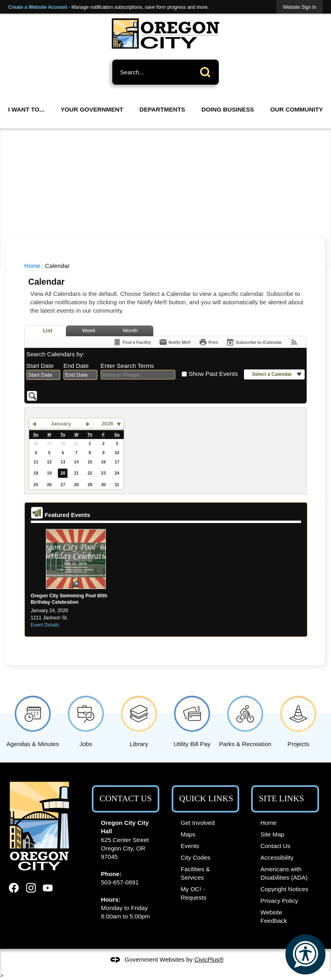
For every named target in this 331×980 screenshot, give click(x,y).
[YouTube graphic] (48, 888)
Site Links (282, 798)
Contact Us (275, 846)
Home (33, 266)
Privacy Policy (279, 901)
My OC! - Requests (193, 893)
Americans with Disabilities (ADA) (284, 873)
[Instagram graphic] (31, 888)
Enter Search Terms (127, 366)
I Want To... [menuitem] (26, 109)
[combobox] (43, 375)
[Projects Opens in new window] (298, 720)
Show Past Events (213, 374)
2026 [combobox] (107, 424)
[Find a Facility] (132, 342)
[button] (207, 71)
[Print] (208, 342)
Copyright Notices (284, 889)
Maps (188, 834)
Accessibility (277, 857)
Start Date (40, 366)
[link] (299, 7)
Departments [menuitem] (162, 109)
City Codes (195, 857)
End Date (76, 366)
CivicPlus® (209, 959)
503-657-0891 (120, 882)
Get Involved (197, 823)
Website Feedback (274, 916)
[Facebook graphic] (14, 888)
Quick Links (206, 798)
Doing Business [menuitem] (228, 109)
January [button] (61, 424)
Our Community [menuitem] (297, 109)
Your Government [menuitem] (92, 109)
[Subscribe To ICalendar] (254, 342)
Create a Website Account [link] (38, 7)
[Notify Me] (175, 342)
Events (190, 846)
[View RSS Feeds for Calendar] (294, 342)
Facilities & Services (195, 873)
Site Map (272, 834)
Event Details (45, 625)
